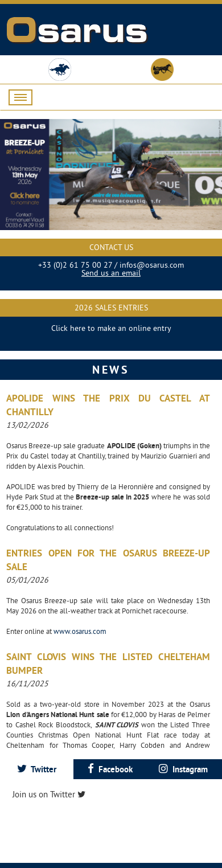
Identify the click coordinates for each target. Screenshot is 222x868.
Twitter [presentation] (37, 769)
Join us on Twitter (49, 794)
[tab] (37, 769)
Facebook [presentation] (110, 769)
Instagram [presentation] (183, 769)
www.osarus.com (80, 631)
